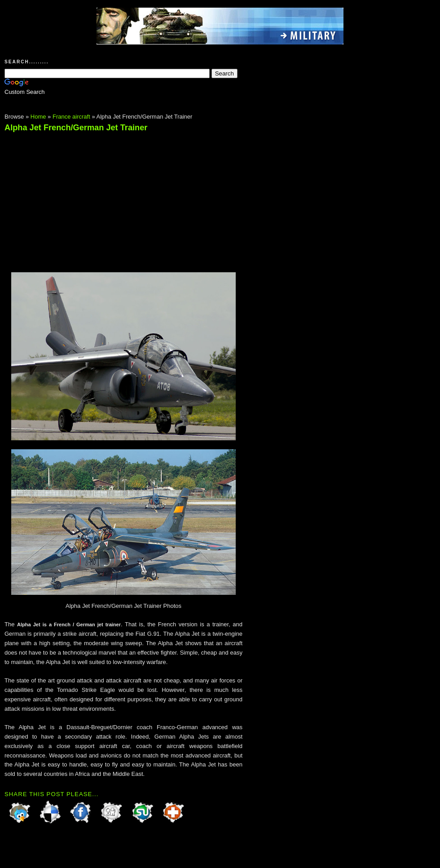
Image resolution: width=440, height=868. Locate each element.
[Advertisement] (80, 198)
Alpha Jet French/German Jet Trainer (76, 128)
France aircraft (71, 117)
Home (38, 117)
